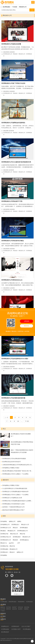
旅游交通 (14, 609)
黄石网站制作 (5, 632)
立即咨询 (27, 321)
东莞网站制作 (15, 626)
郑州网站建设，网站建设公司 (9, 549)
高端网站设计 (5, 626)
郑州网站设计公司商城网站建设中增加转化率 (15, 492)
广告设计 (3, 611)
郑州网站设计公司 (6, 528)
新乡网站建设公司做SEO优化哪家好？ (21, 435)
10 (18, 421)
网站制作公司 (23, 7)
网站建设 (3, 531)
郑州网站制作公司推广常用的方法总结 (13, 83)
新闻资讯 (3, 614)
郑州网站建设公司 (22, 531)
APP (19, 543)
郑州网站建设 (24, 528)
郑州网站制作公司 (8, 54)
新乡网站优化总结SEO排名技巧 (12, 462)
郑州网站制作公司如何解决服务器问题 (13, 398)
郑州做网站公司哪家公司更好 (11, 468)
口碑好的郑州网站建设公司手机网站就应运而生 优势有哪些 (18, 465)
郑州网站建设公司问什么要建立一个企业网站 (15, 474)
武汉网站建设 (27, 629)
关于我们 (3, 616)
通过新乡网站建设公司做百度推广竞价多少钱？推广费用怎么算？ (18, 471)
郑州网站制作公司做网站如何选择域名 (13, 123)
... (22, 421)
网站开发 (22, 534)
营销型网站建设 (13, 602)
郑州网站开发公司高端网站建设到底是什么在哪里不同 (18, 501)
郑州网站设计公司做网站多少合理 (12, 498)
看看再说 (27, 326)
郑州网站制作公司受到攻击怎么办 (12, 280)
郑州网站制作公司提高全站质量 (11, 44)
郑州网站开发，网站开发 (8, 546)
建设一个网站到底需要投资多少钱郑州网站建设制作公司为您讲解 (22, 451)
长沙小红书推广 (26, 626)
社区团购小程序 (16, 629)
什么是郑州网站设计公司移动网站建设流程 (15, 488)
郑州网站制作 (17, 537)
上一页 (6, 418)
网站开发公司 (14, 534)
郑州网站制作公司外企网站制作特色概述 (14, 459)
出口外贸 (3, 609)
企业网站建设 (4, 602)
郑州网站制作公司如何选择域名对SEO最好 (15, 359)
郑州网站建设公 (24, 540)
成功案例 (3, 604)
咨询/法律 (20, 607)
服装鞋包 (3, 607)
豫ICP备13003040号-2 (6, 640)
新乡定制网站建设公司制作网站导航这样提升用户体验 (22, 443)
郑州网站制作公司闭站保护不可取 (12, 201)
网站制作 (15, 54)
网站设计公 (4, 543)
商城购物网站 (21, 602)
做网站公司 (12, 521)
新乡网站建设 (6, 7)
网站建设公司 (11, 531)
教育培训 (9, 609)
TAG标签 (15, 7)
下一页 (27, 421)
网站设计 (15, 528)
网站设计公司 (25, 525)
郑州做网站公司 (5, 525)
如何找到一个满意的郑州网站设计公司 (13, 507)
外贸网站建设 (29, 602)
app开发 (11, 543)
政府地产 (14, 607)
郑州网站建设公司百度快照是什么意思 (13, 504)
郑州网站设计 (15, 525)
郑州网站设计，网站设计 (8, 552)
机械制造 (26, 609)
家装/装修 (27, 607)
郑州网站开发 (4, 534)
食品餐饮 (20, 609)
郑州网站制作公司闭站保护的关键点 (13, 241)
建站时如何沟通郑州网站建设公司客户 (13, 510)
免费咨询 (3, 619)
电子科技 (9, 607)
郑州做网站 (4, 521)
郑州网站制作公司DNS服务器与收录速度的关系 (16, 162)
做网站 (19, 521)
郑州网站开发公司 (6, 537)
